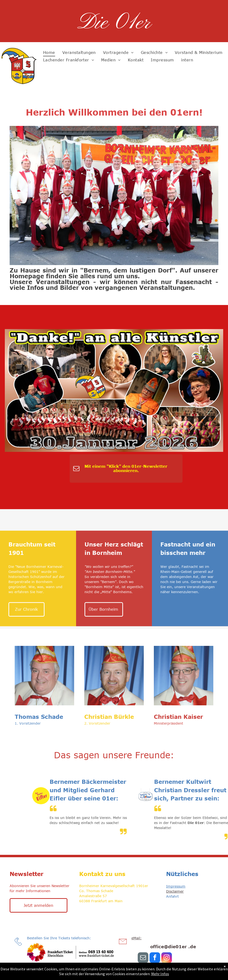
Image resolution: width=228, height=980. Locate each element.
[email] (143, 958)
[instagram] (167, 958)
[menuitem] (49, 53)
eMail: (137, 938)
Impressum (176, 886)
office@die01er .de (173, 947)
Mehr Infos (160, 974)
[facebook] (155, 958)
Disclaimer (175, 891)
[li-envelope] (123, 946)
